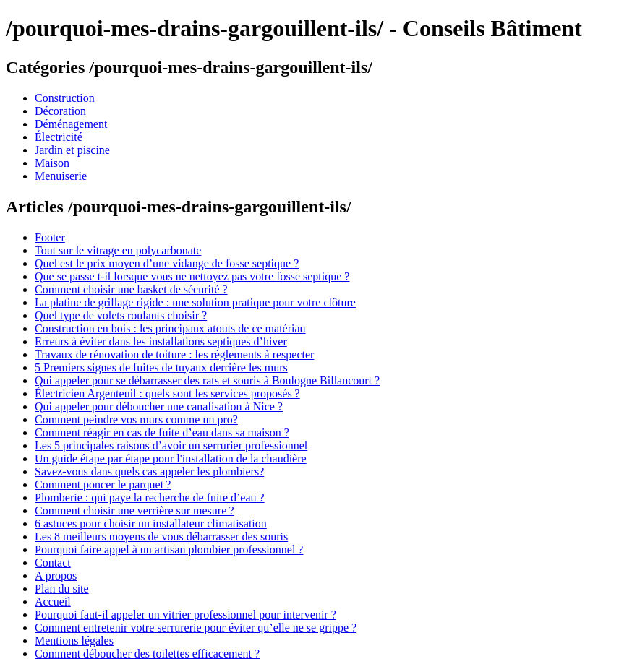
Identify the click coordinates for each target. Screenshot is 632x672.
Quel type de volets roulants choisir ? (121, 315)
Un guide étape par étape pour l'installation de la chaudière (171, 458)
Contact (53, 563)
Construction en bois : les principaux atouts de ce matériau (170, 328)
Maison (52, 163)
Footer (50, 237)
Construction (65, 98)
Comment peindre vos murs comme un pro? (136, 419)
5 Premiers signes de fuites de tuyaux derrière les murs (161, 367)
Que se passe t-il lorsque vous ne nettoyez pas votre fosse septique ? (192, 276)
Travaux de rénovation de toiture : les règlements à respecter (174, 354)
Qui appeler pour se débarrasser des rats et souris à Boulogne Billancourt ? (207, 380)
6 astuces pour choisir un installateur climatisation (151, 524)
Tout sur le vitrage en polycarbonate (118, 250)
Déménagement (71, 124)
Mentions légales (74, 641)
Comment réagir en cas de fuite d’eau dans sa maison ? (162, 432)
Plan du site (62, 589)
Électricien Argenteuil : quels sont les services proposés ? (167, 393)
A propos (56, 576)
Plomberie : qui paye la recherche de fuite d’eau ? (150, 497)
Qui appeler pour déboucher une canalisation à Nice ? (159, 406)
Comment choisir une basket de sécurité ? (131, 289)
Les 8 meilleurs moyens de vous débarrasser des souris (161, 537)
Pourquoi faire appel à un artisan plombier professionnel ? (169, 550)
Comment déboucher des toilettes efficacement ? (147, 654)
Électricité (59, 137)
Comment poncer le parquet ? (103, 484)
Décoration (60, 111)
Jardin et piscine (72, 150)
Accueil (53, 602)
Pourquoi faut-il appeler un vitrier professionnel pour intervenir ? (185, 615)
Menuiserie (61, 176)
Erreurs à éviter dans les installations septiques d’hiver (161, 341)
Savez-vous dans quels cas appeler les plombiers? (149, 471)
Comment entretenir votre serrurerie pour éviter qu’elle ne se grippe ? (196, 628)
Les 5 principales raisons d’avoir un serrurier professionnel (171, 445)
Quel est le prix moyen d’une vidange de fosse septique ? (167, 263)
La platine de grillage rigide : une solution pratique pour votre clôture (195, 302)
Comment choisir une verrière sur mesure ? (134, 511)
